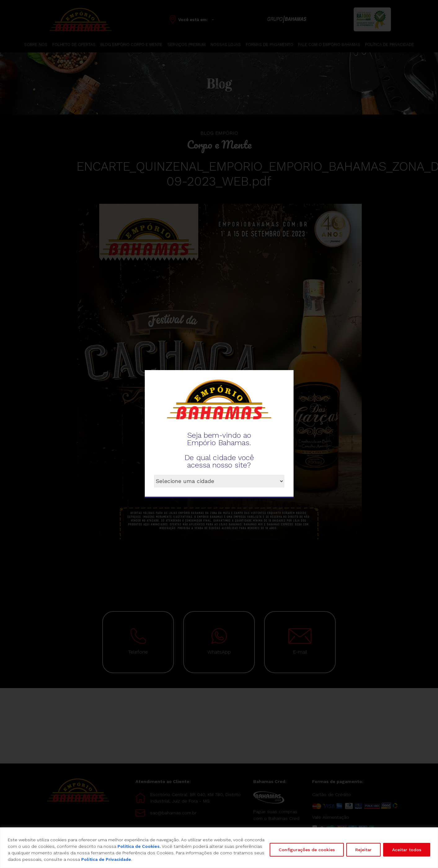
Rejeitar (363, 850)
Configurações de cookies (307, 850)
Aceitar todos (407, 850)
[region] (219, 848)
